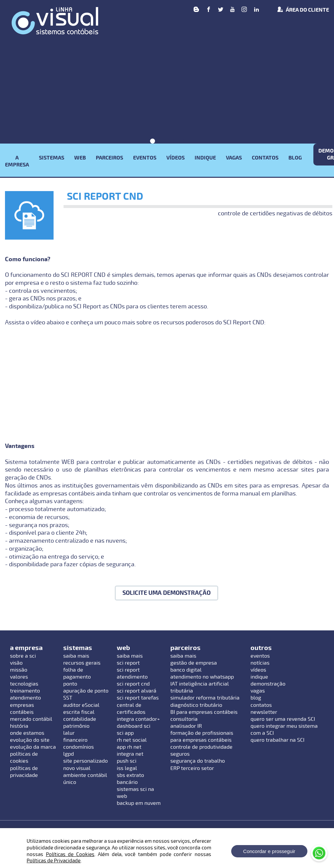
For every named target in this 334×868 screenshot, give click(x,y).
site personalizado (85, 761)
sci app (125, 733)
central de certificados (131, 709)
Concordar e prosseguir (269, 851)
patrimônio (76, 726)
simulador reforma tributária (205, 698)
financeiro (75, 740)
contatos (261, 705)
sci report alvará (137, 691)
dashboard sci (134, 726)
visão (16, 663)
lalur (69, 733)
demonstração (268, 684)
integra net (130, 754)
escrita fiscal (79, 712)
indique (259, 677)
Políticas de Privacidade (54, 861)
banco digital (186, 670)
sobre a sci (23, 656)
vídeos (258, 670)
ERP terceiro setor (192, 768)
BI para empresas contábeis (204, 712)
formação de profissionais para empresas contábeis (202, 737)
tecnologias (24, 684)
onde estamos (27, 733)
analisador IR (186, 726)
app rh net (129, 747)
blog (256, 698)
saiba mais (76, 656)
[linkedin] (256, 10)
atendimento (25, 698)
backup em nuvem (139, 803)
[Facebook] (209, 10)
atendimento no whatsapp (202, 677)
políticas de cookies (24, 758)
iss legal (127, 768)
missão (19, 670)
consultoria (184, 719)
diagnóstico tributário (196, 705)
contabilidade (80, 719)
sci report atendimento (132, 673)
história (19, 726)
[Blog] (196, 10)
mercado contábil (31, 719)
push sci (127, 761)
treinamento (25, 691)
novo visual (77, 768)
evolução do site (30, 740)
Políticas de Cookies (70, 854)
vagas (258, 691)
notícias (260, 663)
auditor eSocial (81, 705)
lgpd (69, 754)
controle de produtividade (201, 747)
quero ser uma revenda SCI (283, 719)
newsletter (264, 712)
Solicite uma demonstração (167, 593)
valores (19, 677)
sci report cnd (133, 684)
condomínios (79, 747)
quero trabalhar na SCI (277, 740)
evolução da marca (33, 747)
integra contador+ (138, 719)
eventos (260, 656)
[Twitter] (221, 10)
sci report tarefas (138, 698)
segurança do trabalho (198, 761)
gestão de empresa (194, 663)
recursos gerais (82, 663)
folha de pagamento (77, 673)
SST (68, 698)
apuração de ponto (86, 691)
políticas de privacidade (24, 772)
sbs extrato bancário (130, 779)
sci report (128, 663)
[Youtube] (233, 10)
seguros (180, 754)
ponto (70, 684)
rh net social (132, 740)
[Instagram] (244, 10)
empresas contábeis (22, 709)
